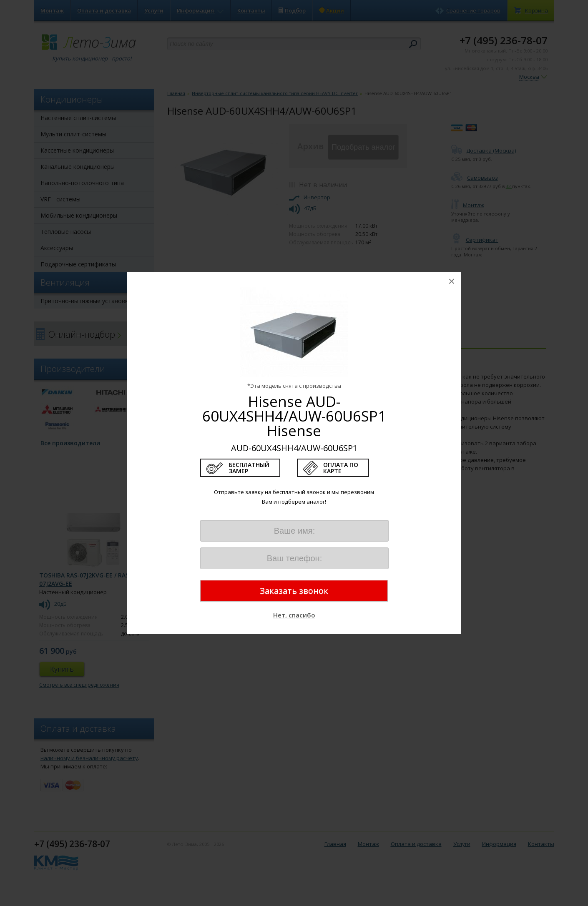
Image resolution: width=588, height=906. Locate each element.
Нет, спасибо (294, 615)
